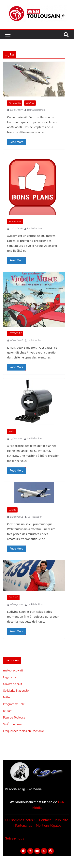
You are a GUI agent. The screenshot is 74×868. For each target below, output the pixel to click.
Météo (7, 697)
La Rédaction (35, 229)
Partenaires (24, 826)
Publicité (61, 820)
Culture (13, 597)
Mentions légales (49, 826)
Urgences (9, 677)
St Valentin (15, 222)
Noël (11, 432)
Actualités (15, 103)
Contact (45, 820)
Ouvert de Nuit (13, 684)
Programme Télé (14, 704)
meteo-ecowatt (13, 670)
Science (30, 103)
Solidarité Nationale (16, 691)
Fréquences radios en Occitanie (23, 731)
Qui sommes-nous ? (20, 820)
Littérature (15, 333)
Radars (8, 711)
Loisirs (12, 510)
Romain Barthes (36, 110)
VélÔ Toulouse (12, 724)
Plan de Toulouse (14, 718)
